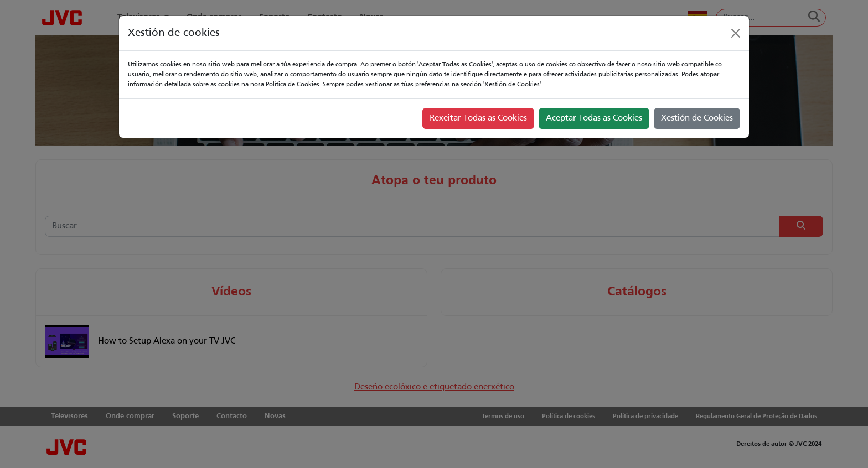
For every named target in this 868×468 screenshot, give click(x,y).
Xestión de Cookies (697, 118)
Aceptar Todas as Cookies (594, 118)
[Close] (736, 33)
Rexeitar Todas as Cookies (478, 118)
